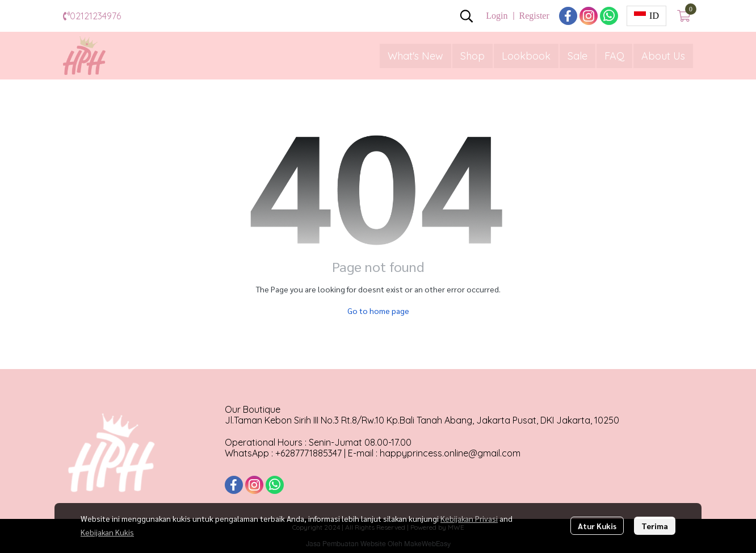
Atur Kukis (597, 526)
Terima (655, 526)
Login (497, 16)
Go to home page (378, 311)
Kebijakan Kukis (107, 532)
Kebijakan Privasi (469, 518)
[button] (467, 16)
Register (534, 16)
